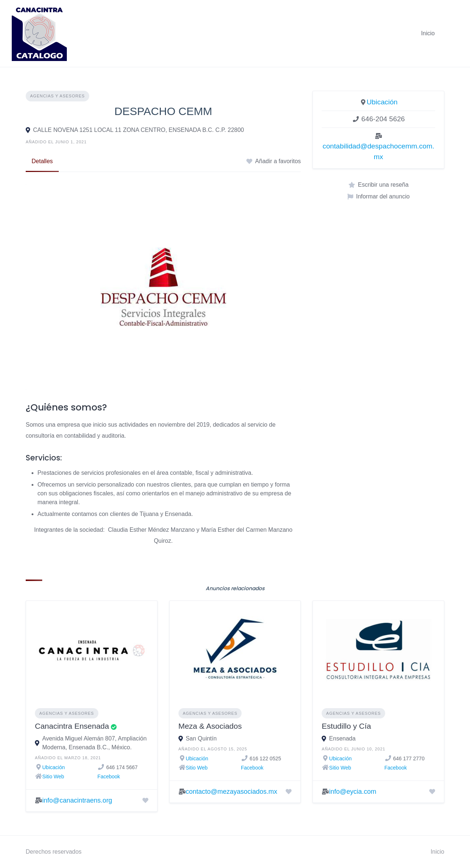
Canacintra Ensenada (72, 726)
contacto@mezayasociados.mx (232, 792)
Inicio (428, 33)
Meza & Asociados (210, 726)
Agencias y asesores (57, 96)
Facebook (109, 776)
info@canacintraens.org (77, 800)
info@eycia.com (352, 792)
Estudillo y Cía (346, 726)
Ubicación (382, 102)
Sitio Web (53, 776)
